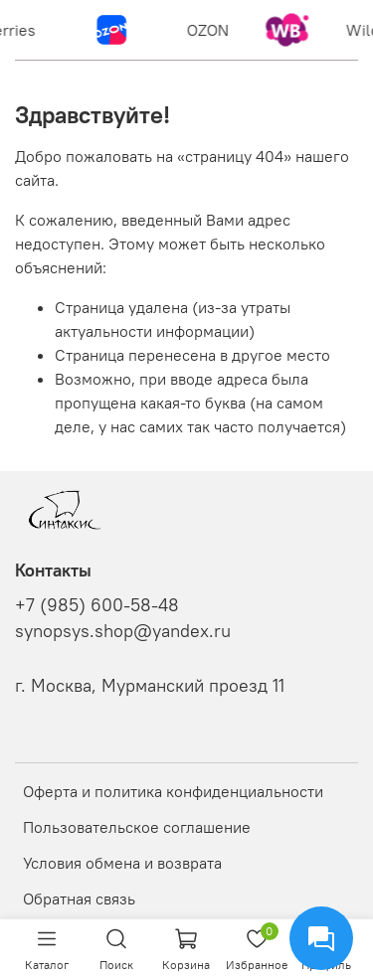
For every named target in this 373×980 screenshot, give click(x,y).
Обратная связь (79, 898)
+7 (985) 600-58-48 (97, 605)
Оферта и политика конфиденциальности (173, 791)
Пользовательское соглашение (137, 827)
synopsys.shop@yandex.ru (123, 631)
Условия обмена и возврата (122, 863)
